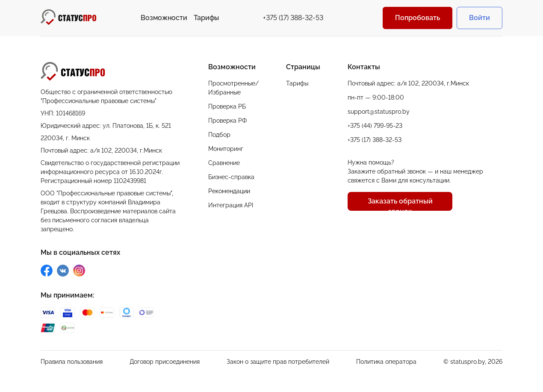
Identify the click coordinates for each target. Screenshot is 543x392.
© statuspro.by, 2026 (473, 362)
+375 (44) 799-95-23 (375, 126)
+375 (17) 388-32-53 (293, 18)
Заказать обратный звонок (400, 204)
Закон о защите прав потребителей (278, 362)
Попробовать (418, 18)
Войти (480, 18)
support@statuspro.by (379, 112)
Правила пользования (72, 362)
